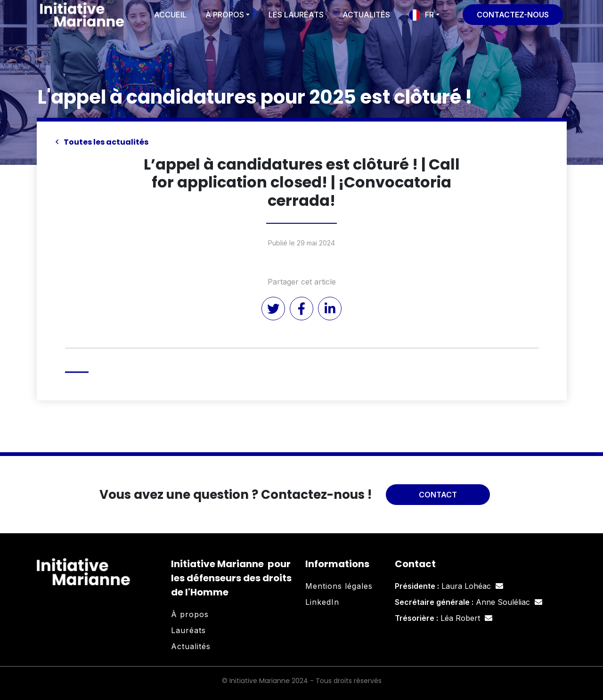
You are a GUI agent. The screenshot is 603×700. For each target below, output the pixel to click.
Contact (438, 495)
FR (429, 15)
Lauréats (188, 630)
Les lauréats (296, 15)
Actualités (366, 15)
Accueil (170, 15)
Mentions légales (339, 586)
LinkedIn (322, 602)
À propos (225, 15)
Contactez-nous (513, 15)
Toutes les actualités (102, 142)
